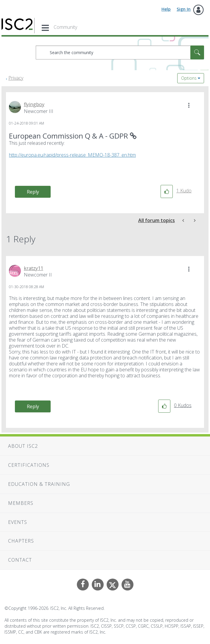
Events (18, 522)
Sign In (184, 9)
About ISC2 (23, 446)
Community (65, 27)
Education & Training (39, 484)
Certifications (29, 465)
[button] (189, 105)
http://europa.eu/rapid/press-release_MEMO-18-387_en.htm (72, 155)
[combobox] (120, 52)
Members (21, 503)
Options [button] (189, 78)
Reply (33, 192)
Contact (20, 560)
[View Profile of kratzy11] (34, 268)
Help (166, 9)
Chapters (21, 541)
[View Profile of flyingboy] (34, 104)
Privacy (16, 78)
